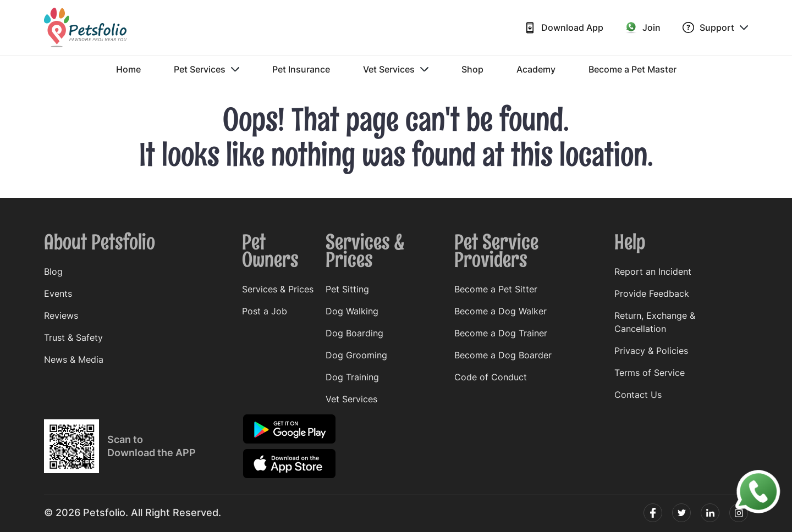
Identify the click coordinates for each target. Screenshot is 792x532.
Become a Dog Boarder (503, 355)
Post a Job (265, 311)
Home (128, 69)
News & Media (74, 359)
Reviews (61, 315)
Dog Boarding (354, 333)
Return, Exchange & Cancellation (655, 322)
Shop (472, 69)
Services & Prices (278, 289)
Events (58, 293)
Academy (536, 69)
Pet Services (207, 69)
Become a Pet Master (632, 69)
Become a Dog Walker (501, 311)
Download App (564, 28)
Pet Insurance (301, 69)
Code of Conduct (491, 377)
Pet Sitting (347, 289)
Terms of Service (650, 373)
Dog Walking (352, 311)
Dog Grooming (356, 355)
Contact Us (638, 395)
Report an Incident (653, 271)
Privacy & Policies (651, 351)
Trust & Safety (73, 337)
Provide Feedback (652, 293)
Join (643, 27)
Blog (53, 271)
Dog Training (352, 377)
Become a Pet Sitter (496, 289)
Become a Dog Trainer (501, 333)
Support (715, 28)
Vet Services (396, 69)
